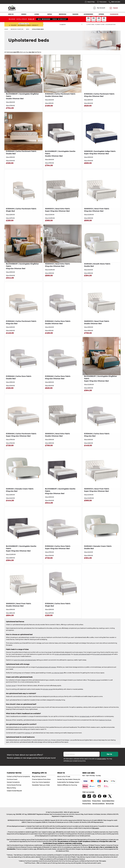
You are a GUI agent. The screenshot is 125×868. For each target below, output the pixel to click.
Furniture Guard (12, 779)
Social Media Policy (108, 801)
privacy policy (102, 759)
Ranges (75, 14)
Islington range (48, 689)
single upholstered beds (63, 654)
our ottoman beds (57, 673)
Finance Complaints (23, 776)
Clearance (114, 14)
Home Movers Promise (14, 785)
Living (37, 14)
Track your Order (44, 785)
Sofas (50, 14)
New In (11, 14)
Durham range (11, 686)
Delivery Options (41, 776)
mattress (27, 733)
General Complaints (13, 782)
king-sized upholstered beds (102, 654)
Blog (34, 776)
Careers (77, 782)
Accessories (88, 14)
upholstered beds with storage (46, 667)
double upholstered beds (82, 654)
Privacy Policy (96, 801)
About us (60, 776)
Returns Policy (11, 788)
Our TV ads (67, 776)
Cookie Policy (87, 801)
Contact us (10, 776)
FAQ (15, 776)
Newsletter (35, 785)
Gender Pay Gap (62, 779)
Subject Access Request (14, 791)
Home (6, 29)
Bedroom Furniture (17, 29)
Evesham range (95, 680)
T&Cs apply (95, 828)
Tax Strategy (70, 782)
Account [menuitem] (99, 8)
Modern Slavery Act (74, 779)
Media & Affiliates (63, 785)
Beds (28, 29)
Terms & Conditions (98, 803)
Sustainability (62, 782)
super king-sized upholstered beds (25, 660)
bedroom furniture (105, 720)
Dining (24, 14)
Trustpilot (62, 24)
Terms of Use (110, 803)
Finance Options (37, 779)
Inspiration (46, 782)
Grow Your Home (37, 782)
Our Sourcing (73, 785)
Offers (101, 14)
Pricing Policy (87, 803)
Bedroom (62, 14)
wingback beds (84, 716)
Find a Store (47, 779)
